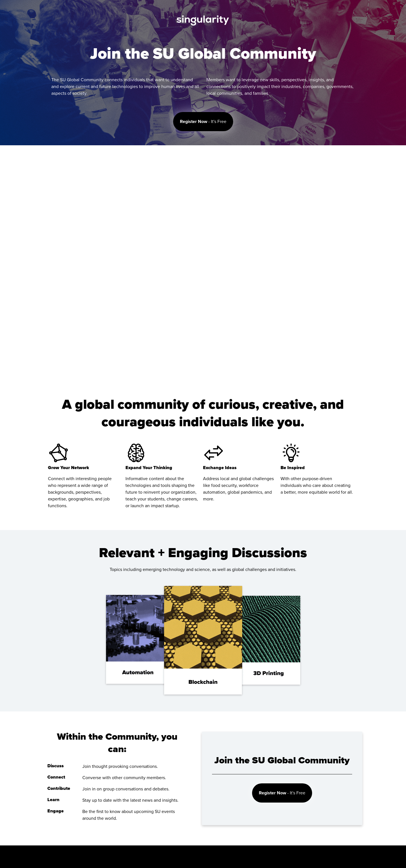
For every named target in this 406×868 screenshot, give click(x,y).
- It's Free (203, 122)
